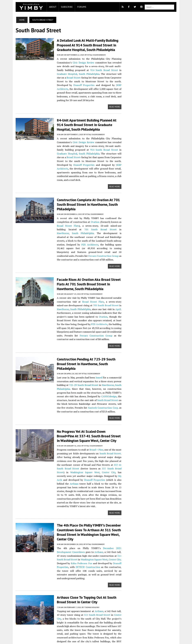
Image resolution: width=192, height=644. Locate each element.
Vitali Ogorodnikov (90, 55)
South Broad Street (66, 365)
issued (98, 342)
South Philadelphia (108, 70)
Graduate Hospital (86, 70)
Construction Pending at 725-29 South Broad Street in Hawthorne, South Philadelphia (85, 331)
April (94, 282)
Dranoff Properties (76, 81)
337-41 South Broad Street (93, 429)
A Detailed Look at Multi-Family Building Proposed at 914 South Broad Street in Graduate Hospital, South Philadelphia (81, 45)
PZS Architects (62, 221)
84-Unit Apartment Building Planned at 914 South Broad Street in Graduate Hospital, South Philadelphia (87, 117)
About (46, 7)
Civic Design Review (61, 63)
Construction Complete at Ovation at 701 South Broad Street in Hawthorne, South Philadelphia (87, 187)
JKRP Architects (114, 81)
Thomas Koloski (85, 562)
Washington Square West (96, 433)
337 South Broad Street (66, 433)
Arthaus (55, 444)
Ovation (72, 202)
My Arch (119, 437)
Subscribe (60, 7)
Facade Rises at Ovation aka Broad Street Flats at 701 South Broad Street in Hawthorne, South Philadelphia (87, 257)
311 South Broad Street (105, 514)
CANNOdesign (72, 361)
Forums (75, 7)
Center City (117, 433)
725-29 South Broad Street (69, 350)
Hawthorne (69, 210)
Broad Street (85, 74)
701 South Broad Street (88, 278)
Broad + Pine (94, 414)
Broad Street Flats (110, 202)
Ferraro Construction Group (105, 229)
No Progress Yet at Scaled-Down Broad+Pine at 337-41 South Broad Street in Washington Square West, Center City (86, 400)
